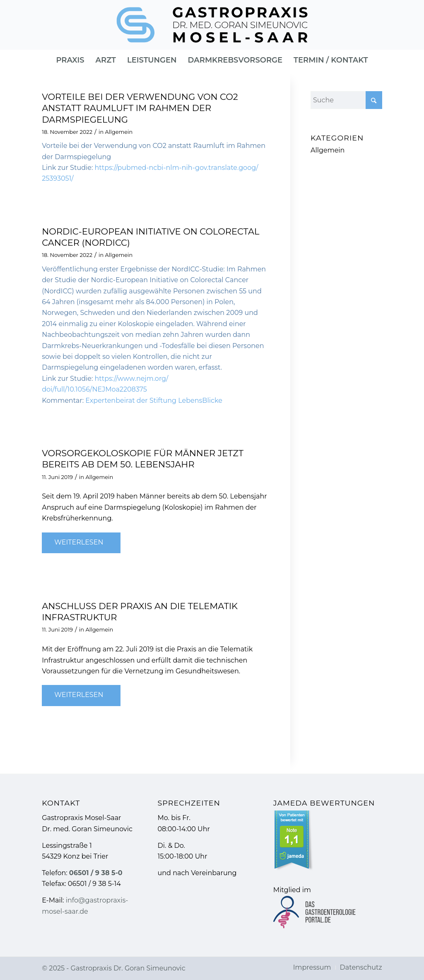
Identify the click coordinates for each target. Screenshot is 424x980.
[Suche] (346, 100)
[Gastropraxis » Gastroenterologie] (212, 25)
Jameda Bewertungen (324, 803)
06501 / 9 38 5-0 (96, 873)
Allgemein (119, 132)
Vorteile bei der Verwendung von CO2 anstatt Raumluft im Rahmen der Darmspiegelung (140, 108)
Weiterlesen (82, 542)
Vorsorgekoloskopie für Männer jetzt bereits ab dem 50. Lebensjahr (143, 459)
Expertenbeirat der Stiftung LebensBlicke (154, 400)
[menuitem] (70, 60)
